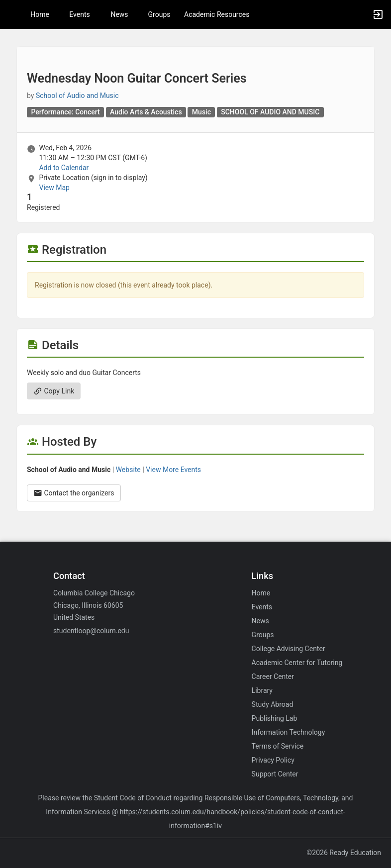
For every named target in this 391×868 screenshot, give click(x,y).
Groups (159, 14)
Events (79, 14)
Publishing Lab (275, 718)
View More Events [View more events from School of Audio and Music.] (173, 470)
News (119, 14)
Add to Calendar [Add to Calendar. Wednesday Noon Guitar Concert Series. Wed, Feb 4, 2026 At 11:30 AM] (64, 168)
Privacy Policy (273, 760)
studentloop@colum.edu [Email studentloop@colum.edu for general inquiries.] (91, 631)
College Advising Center (289, 649)
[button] (12, 14)
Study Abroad (273, 704)
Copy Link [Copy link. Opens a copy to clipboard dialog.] (54, 391)
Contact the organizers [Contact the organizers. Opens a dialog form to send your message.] (74, 493)
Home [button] (40, 14)
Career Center (273, 676)
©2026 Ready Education (344, 853)
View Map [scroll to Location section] (54, 188)
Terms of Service (278, 746)
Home (261, 593)
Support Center (275, 774)
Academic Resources (217, 14)
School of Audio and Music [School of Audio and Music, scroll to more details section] (77, 96)
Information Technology (289, 732)
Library (262, 690)
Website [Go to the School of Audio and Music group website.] (128, 470)
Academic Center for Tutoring (297, 663)
